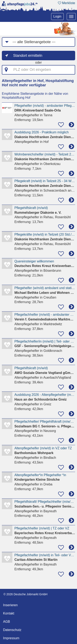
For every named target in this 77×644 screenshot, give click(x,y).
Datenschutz (12, 630)
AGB (7, 622)
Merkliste (67, 3)
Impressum (11, 638)
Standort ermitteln (28, 56)
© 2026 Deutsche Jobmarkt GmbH (25, 594)
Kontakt (9, 613)
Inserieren (10, 605)
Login (57, 16)
